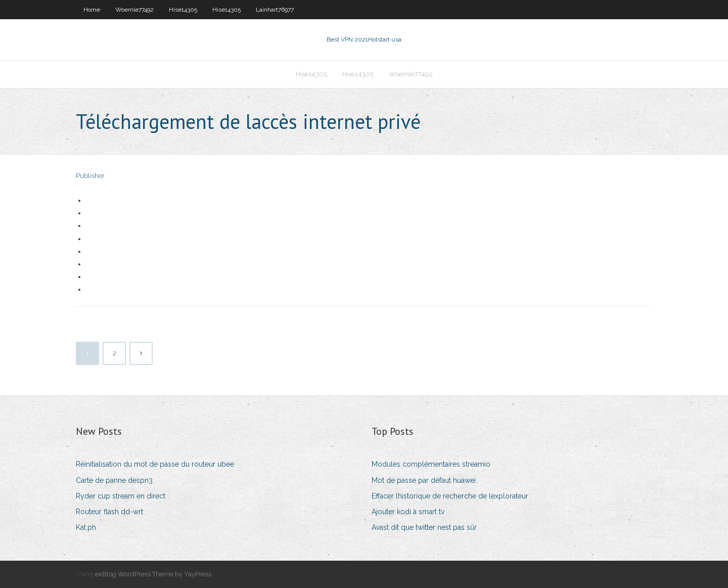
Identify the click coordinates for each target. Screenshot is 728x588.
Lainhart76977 (275, 10)
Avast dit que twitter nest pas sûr (424, 527)
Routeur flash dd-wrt (109, 512)
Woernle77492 (134, 10)
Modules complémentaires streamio (431, 464)
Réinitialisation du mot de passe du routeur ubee (155, 464)
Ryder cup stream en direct (121, 496)
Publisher (90, 176)
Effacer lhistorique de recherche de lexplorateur (450, 496)
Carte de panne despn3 (114, 480)
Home (92, 10)
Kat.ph (86, 527)
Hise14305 (183, 10)
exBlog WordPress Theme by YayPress (153, 574)
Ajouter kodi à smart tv (408, 512)
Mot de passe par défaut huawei (424, 480)
